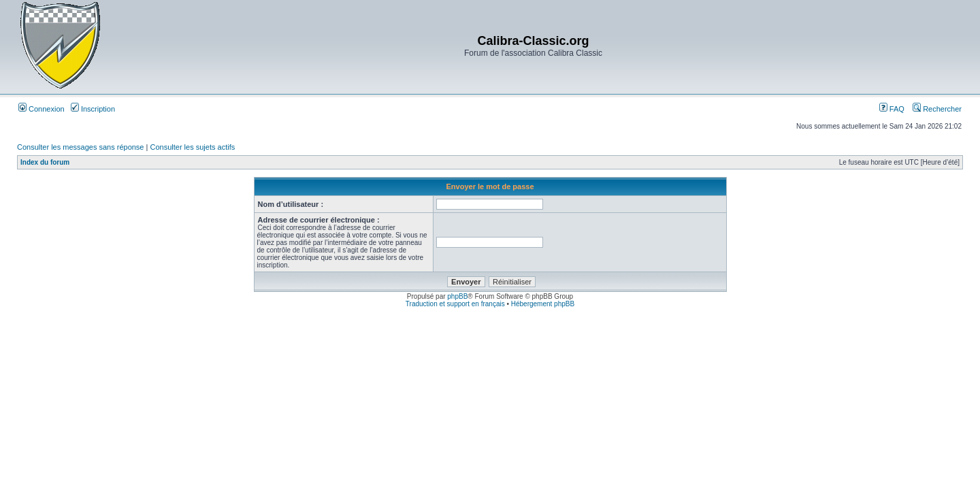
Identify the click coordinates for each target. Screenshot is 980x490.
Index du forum (45, 162)
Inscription (93, 109)
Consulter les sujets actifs (192, 147)
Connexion (42, 109)
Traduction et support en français (455, 304)
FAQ (892, 109)
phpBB (457, 296)
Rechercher (937, 109)
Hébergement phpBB (543, 304)
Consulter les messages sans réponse (80, 147)
